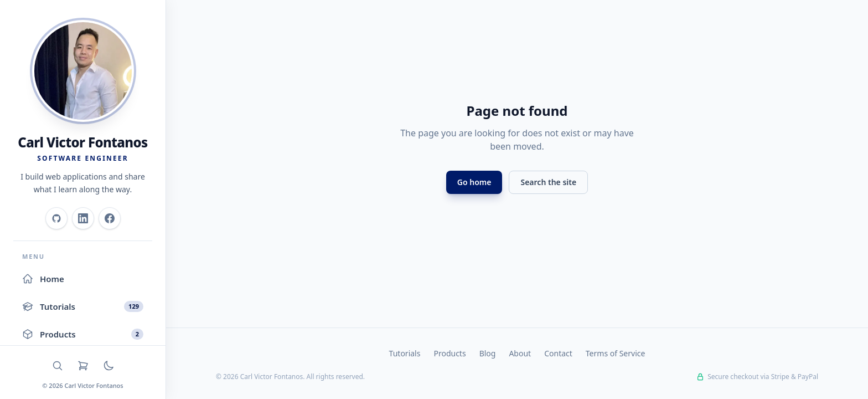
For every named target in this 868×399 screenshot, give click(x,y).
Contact (558, 353)
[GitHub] (56, 218)
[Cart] (83, 366)
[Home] (83, 71)
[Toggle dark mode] (108, 366)
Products (449, 353)
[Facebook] (110, 218)
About (520, 353)
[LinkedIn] (83, 218)
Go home (474, 182)
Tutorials (405, 353)
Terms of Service (616, 353)
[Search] (58, 366)
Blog (488, 353)
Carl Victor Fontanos (82, 142)
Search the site (548, 182)
